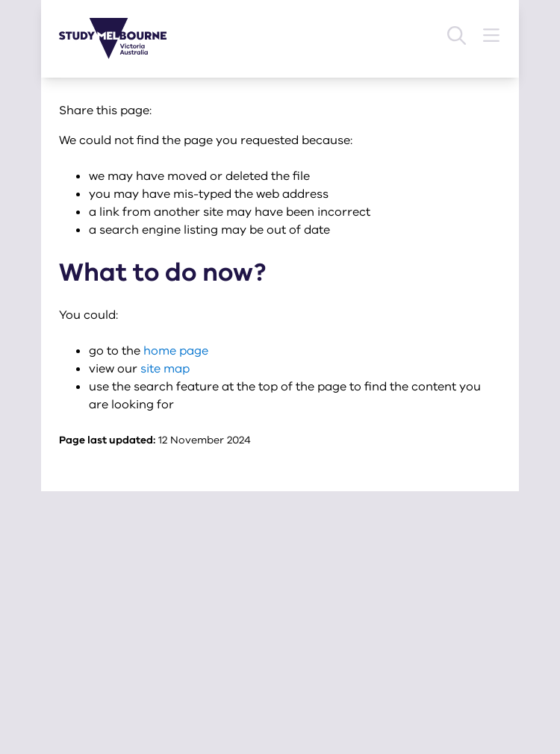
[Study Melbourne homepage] (122, 38)
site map (165, 369)
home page (176, 351)
